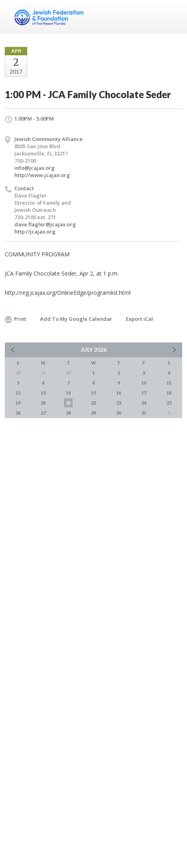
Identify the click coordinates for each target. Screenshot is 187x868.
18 (169, 393)
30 (119, 413)
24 (144, 403)
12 (18, 393)
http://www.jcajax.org (42, 175)
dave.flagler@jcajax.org (45, 224)
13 (43, 393)
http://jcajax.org (35, 232)
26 (18, 413)
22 (93, 403)
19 (18, 403)
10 (144, 383)
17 (144, 393)
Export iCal (139, 319)
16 (119, 393)
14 (68, 393)
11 (169, 383)
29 (93, 413)
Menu (173, 17)
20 (43, 403)
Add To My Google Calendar (76, 319)
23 (119, 403)
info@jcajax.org (35, 168)
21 (68, 403)
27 (43, 413)
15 (93, 393)
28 (68, 413)
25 (169, 403)
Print (16, 319)
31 (144, 413)
